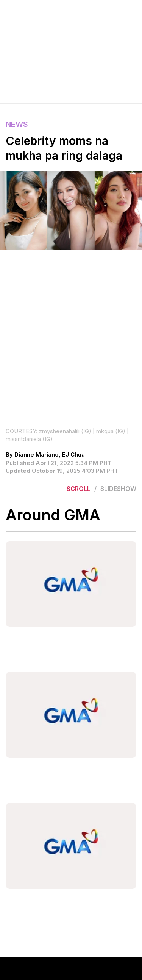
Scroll (79, 489)
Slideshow (118, 489)
